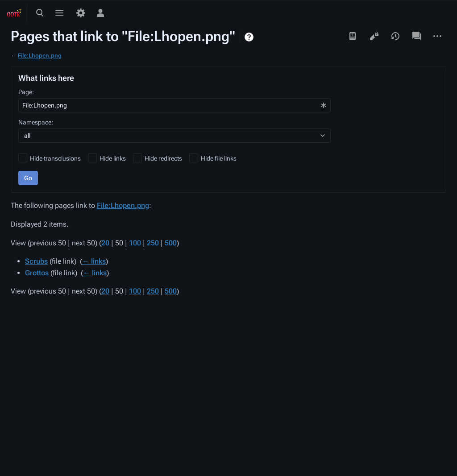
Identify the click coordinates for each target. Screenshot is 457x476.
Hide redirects (163, 158)
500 (171, 243)
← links (94, 261)
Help (250, 37)
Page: (26, 92)
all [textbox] (27, 136)
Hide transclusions (55, 158)
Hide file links (219, 158)
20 (105, 243)
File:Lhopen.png (40, 56)
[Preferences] (81, 13)
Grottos (37, 273)
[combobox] (174, 105)
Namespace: (36, 122)
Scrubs (36, 261)
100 (135, 243)
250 (153, 243)
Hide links (113, 158)
